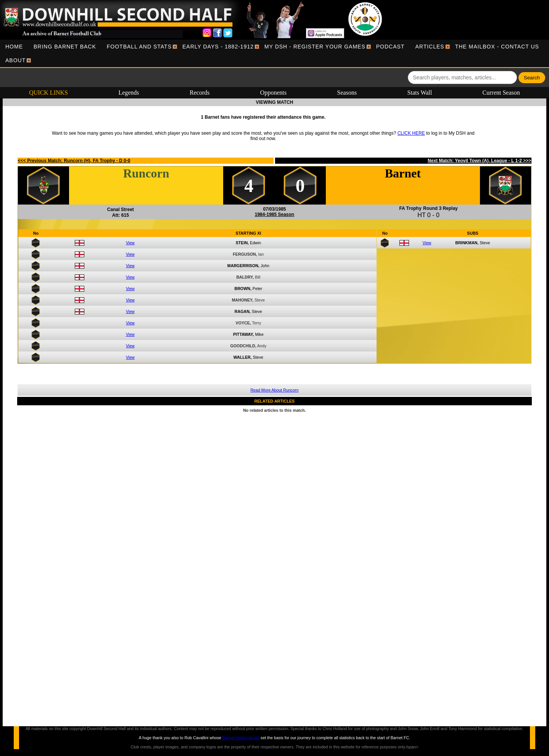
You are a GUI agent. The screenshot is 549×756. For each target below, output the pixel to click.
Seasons (347, 93)
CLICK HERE (411, 133)
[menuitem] (14, 47)
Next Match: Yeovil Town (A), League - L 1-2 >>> (479, 161)
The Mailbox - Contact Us (497, 47)
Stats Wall (420, 93)
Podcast (390, 47)
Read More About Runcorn (274, 390)
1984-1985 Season (274, 214)
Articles (430, 47)
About (15, 60)
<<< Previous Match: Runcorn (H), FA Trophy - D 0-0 (74, 161)
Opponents (273, 93)
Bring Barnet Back (65, 47)
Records (200, 93)
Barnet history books (241, 738)
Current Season (501, 93)
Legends (129, 93)
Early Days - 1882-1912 (218, 47)
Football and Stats (139, 47)
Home (14, 47)
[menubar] (274, 53)
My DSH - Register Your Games (315, 47)
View (130, 243)
